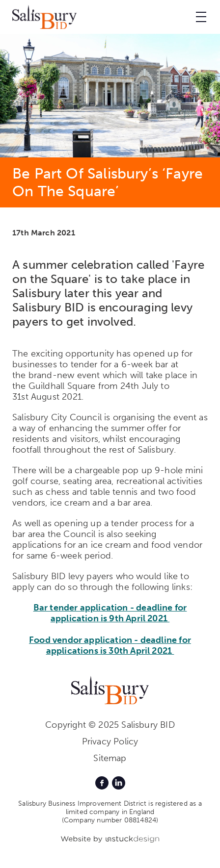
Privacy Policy (110, 741)
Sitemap (110, 758)
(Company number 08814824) (110, 820)
